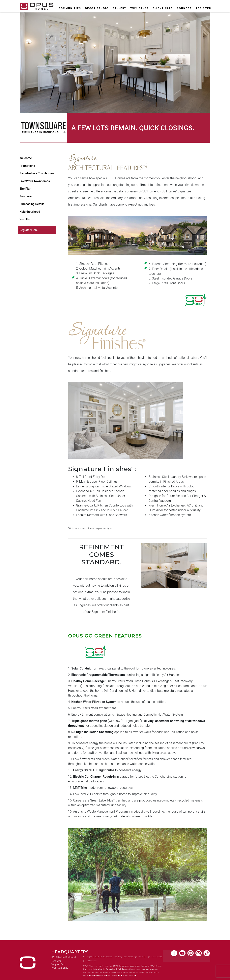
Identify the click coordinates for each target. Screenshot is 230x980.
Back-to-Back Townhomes (37, 173)
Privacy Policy (90, 961)
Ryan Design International (151, 957)
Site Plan (25, 189)
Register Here (29, 230)
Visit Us (25, 219)
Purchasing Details (32, 204)
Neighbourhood (30, 212)
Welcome (26, 158)
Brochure (26, 196)
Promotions (27, 166)
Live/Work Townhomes (35, 181)
